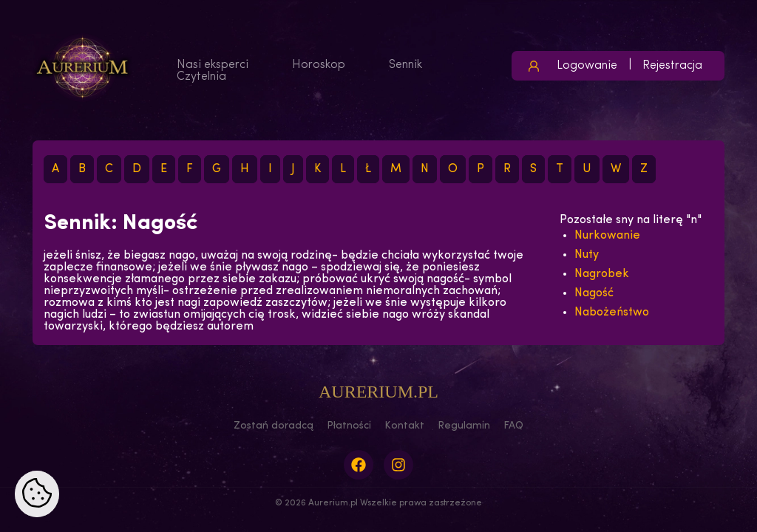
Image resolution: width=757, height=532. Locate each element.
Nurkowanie (607, 236)
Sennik (405, 65)
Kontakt (404, 426)
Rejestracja (672, 66)
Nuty (587, 255)
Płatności (349, 426)
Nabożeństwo (612, 313)
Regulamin (464, 426)
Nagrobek (602, 274)
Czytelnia (201, 77)
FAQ (513, 426)
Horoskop (319, 65)
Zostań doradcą (274, 426)
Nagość (594, 293)
